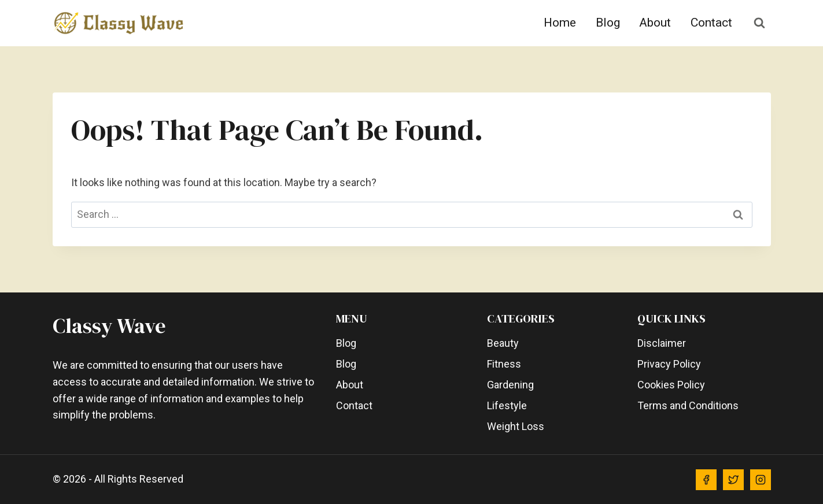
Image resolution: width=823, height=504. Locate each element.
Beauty (503, 343)
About (655, 23)
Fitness (504, 364)
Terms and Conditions (688, 405)
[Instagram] (761, 480)
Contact (711, 23)
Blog (608, 23)
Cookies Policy (671, 385)
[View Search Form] (759, 23)
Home (560, 23)
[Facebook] (706, 480)
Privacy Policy (669, 364)
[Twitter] (733, 480)
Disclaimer (662, 343)
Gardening (510, 385)
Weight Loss (516, 426)
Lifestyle (507, 405)
